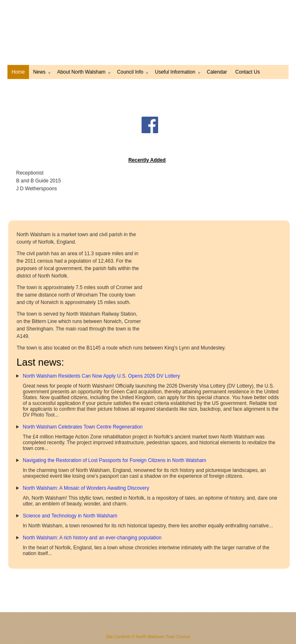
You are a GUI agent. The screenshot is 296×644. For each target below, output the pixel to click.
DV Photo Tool (39, 415)
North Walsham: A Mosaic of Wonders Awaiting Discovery (86, 488)
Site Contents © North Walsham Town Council (148, 637)
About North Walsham (83, 72)
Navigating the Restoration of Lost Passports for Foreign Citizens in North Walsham (114, 460)
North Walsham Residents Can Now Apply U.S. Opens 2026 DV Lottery (101, 376)
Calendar (217, 72)
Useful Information (177, 72)
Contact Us (247, 72)
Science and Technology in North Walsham (70, 516)
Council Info (132, 72)
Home (18, 72)
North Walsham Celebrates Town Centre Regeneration (83, 427)
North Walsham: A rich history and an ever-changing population (92, 538)
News (41, 72)
